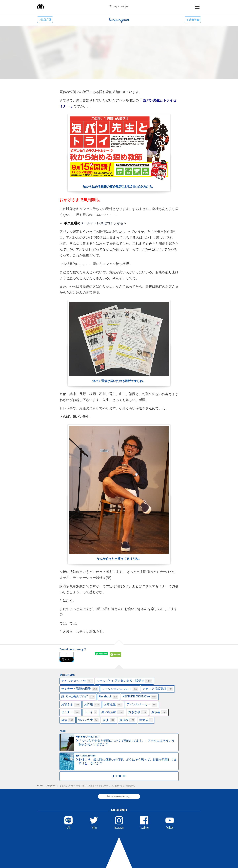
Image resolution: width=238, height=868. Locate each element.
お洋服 (92, 705)
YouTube (169, 827)
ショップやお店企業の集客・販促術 (125, 681)
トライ (91, 712)
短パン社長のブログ (78, 697)
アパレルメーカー (142, 705)
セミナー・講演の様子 (79, 689)
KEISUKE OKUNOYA (140, 697)
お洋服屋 (113, 705)
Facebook (109, 697)
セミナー (71, 712)
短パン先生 (88, 720)
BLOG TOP (46, 20)
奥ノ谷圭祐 (113, 712)
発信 (68, 720)
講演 (109, 720)
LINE (69, 827)
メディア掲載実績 (158, 689)
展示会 (159, 712)
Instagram (119, 827)
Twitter (94, 827)
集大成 (146, 720)
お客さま (71, 705)
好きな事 (138, 712)
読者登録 (194, 20)
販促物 (127, 720)
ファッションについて (120, 689)
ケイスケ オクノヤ (77, 681)
